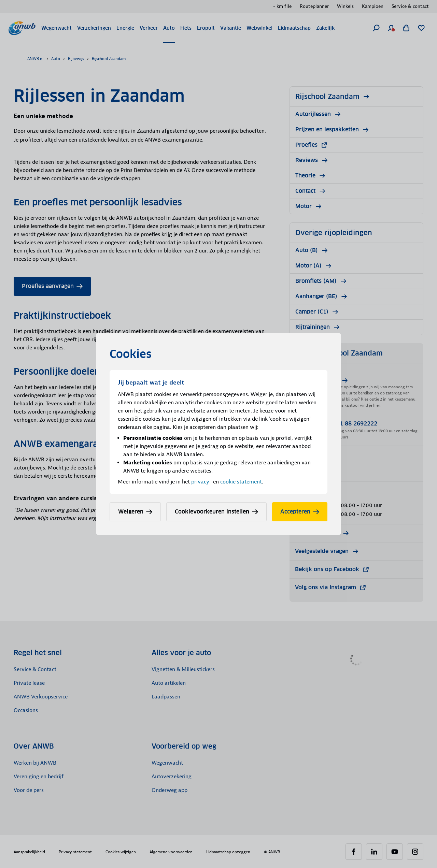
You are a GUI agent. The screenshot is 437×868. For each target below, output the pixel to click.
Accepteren (300, 512)
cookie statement (241, 482)
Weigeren (135, 512)
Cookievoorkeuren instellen (216, 512)
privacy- (201, 482)
